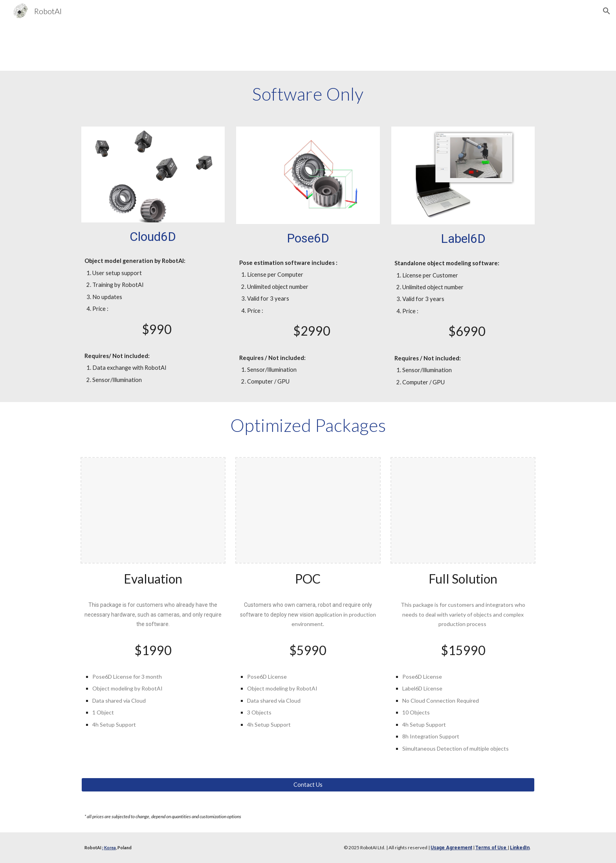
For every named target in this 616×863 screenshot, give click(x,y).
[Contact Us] (308, 785)
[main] (308, 94)
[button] (607, 11)
